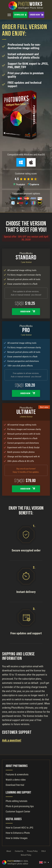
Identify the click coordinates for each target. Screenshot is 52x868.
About (9, 851)
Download (19, 15)
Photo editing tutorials (17, 801)
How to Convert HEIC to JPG (19, 828)
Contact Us (19, 851)
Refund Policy (26, 855)
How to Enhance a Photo (18, 833)
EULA (44, 851)
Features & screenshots (17, 774)
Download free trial (15, 785)
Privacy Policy (32, 851)
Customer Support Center (18, 811)
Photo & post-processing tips (20, 806)
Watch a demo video (16, 780)
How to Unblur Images (17, 838)
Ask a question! (12, 740)
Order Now (35, 15)
